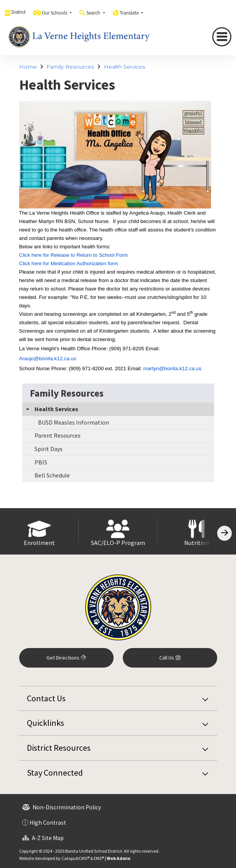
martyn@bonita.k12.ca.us (172, 368)
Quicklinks (45, 723)
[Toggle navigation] (222, 37)
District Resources (59, 748)
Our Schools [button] (55, 13)
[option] (39, 532)
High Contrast (48, 823)
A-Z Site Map (43, 838)
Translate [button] (130, 13)
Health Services (125, 67)
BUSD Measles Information (73, 422)
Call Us (170, 658)
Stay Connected (55, 773)
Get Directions (66, 658)
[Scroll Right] (224, 533)
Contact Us (46, 698)
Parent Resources (58, 435)
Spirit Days (49, 449)
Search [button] (94, 13)
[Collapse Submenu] (28, 408)
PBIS (41, 462)
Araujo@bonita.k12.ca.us (48, 359)
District (19, 12)
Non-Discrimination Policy (62, 807)
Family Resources (70, 67)
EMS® (99, 858)
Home (28, 67)
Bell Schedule (52, 475)
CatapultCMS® (75, 858)
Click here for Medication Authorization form (69, 263)
